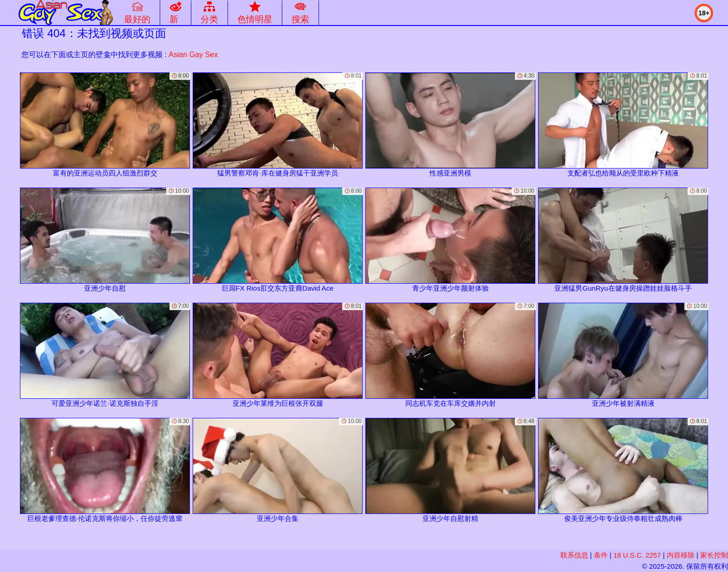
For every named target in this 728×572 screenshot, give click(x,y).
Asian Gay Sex (193, 55)
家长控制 (714, 555)
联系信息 (574, 555)
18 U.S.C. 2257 (637, 555)
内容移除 (681, 555)
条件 (601, 555)
